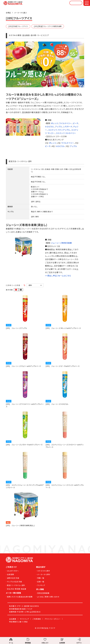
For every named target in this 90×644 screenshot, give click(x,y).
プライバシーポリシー (52, 619)
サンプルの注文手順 (14, 582)
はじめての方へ (13, 571)
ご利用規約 (37, 619)
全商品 (8, 13)
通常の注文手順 (13, 578)
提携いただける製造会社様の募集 (20, 597)
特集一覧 (41, 578)
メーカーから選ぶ (21, 13)
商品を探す (41, 567)
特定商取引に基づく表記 (18, 622)
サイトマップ (24, 619)
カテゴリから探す (44, 571)
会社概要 (13, 619)
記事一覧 (41, 582)
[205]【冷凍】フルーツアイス (18, 26)
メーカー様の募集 (13, 593)
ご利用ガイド (11, 567)
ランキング (41, 585)
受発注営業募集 (43, 593)
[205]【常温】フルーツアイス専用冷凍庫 (48, 26)
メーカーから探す (44, 574)
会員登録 (10, 574)
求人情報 (40, 589)
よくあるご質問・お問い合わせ (48, 597)
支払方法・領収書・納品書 (17, 589)
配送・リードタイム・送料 (16, 585)
